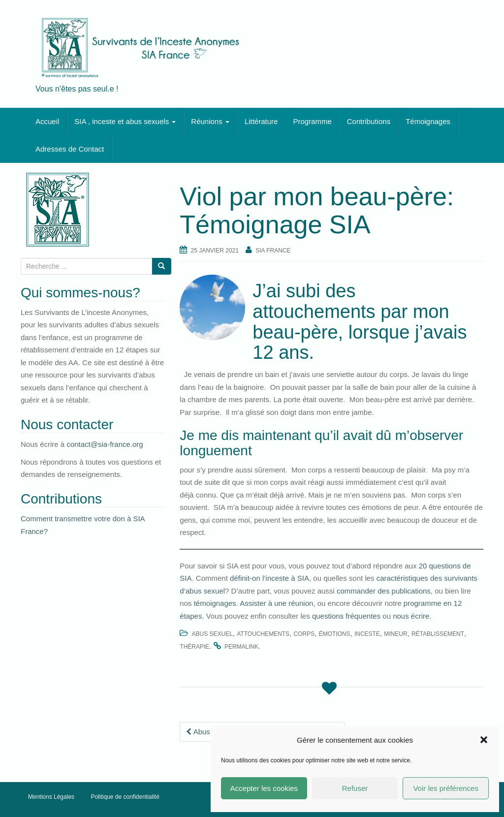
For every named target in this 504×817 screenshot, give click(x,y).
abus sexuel (212, 634)
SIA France (273, 251)
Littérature (261, 121)
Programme (312, 121)
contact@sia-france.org (105, 444)
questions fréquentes (346, 616)
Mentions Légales (51, 797)
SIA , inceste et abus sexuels (125, 121)
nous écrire (411, 616)
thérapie (194, 647)
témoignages (215, 603)
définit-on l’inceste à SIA (268, 578)
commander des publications (384, 591)
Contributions (369, 121)
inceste (367, 634)
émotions (335, 634)
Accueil (47, 121)
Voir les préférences (446, 788)
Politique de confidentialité (125, 797)
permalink (241, 647)
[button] (484, 740)
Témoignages (428, 121)
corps (304, 634)
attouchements (263, 634)
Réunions (210, 121)
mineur (395, 634)
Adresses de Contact (70, 149)
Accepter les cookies (264, 788)
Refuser (355, 788)
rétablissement (438, 634)
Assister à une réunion (276, 603)
